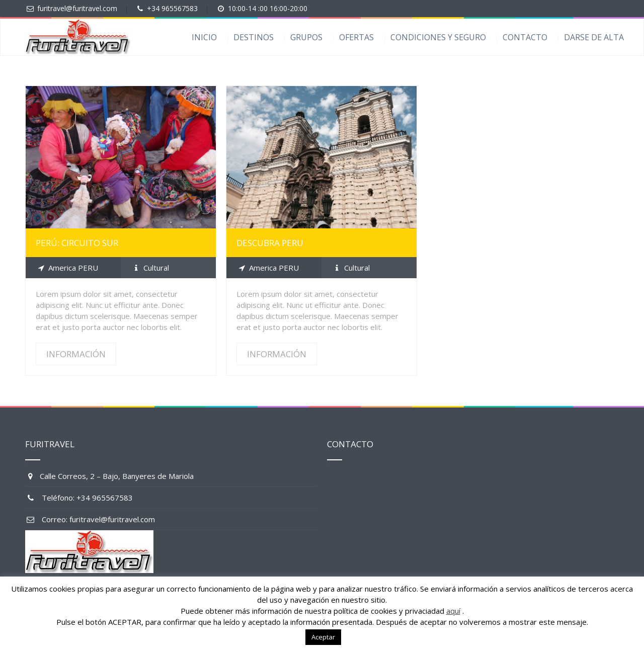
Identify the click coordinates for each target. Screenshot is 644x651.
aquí (453, 611)
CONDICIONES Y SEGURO (438, 37)
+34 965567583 (172, 8)
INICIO (204, 37)
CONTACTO (525, 37)
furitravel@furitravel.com (77, 8)
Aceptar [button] (323, 637)
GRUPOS (306, 37)
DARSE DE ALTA (594, 37)
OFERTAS (356, 37)
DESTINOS (254, 37)
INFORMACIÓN (76, 354)
